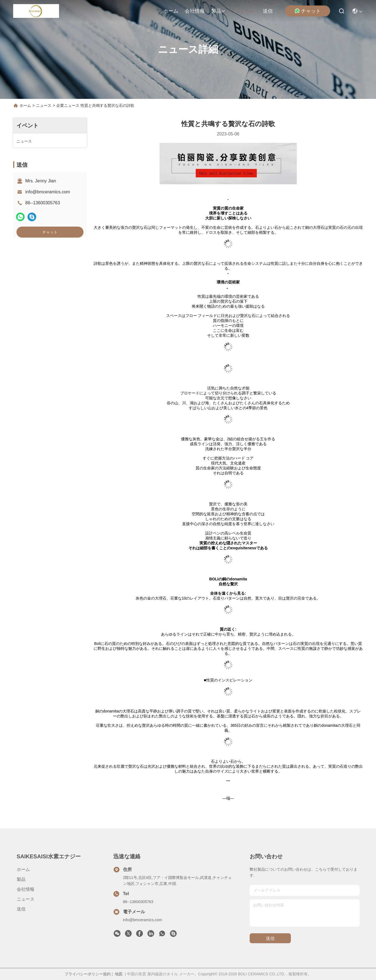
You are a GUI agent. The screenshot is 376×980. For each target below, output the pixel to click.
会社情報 (195, 11)
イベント (244, 11)
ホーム (171, 11)
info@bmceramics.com (48, 192)
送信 (268, 11)
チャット (308, 11)
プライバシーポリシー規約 (88, 974)
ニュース (44, 105)
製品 (218, 11)
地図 (119, 974)
